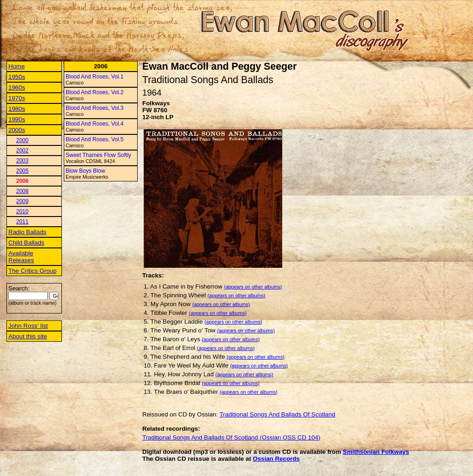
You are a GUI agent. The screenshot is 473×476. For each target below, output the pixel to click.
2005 (22, 171)
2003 (22, 161)
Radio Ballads (27, 232)
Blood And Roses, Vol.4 (94, 124)
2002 (22, 151)
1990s (17, 119)
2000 (22, 140)
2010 (22, 211)
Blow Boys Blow (85, 171)
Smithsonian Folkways (376, 452)
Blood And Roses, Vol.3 (94, 108)
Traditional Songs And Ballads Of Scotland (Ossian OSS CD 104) (231, 437)
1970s (17, 98)
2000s (17, 130)
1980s (17, 109)
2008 (22, 191)
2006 (22, 181)
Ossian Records (276, 459)
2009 (22, 201)
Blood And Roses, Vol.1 (94, 77)
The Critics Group (32, 271)
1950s (17, 77)
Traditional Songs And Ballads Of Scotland (277, 414)
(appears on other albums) (253, 287)
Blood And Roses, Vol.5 (94, 139)
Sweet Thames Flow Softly (98, 155)
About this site (28, 336)
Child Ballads (26, 243)
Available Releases (21, 257)
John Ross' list (28, 326)
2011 (22, 222)
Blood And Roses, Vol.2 (94, 92)
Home (17, 66)
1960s (17, 87)
